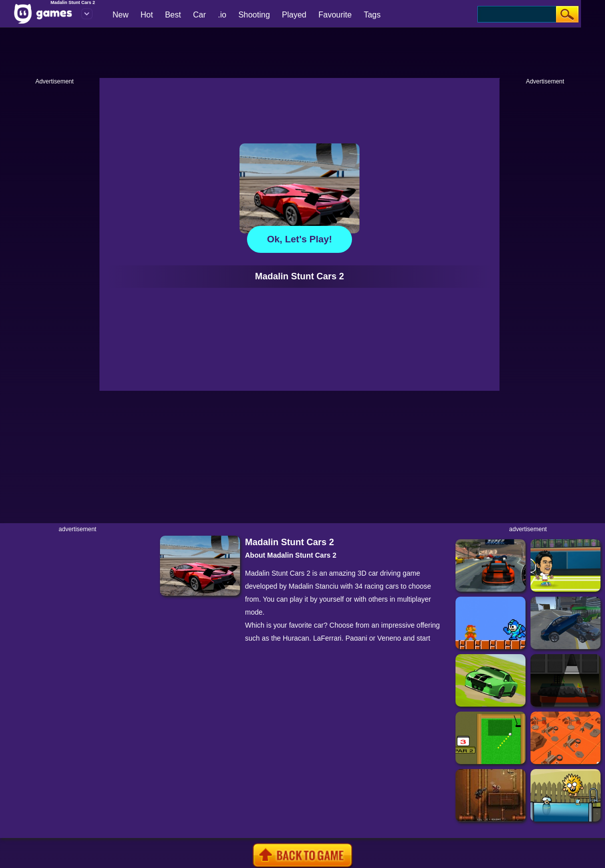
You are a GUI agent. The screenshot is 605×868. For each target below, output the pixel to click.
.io (222, 15)
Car (199, 15)
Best (173, 15)
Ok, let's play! (299, 239)
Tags (372, 15)
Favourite (335, 15)
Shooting (254, 15)
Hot (147, 15)
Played (294, 15)
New (120, 15)
